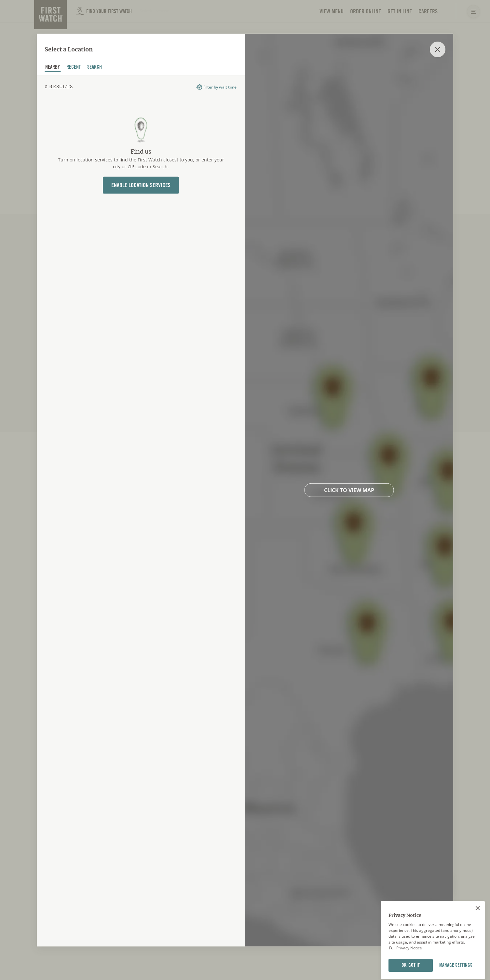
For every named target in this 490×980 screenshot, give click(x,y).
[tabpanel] (141, 511)
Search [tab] (95, 68)
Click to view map (349, 490)
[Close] (478, 939)
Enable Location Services (141, 185)
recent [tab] (74, 68)
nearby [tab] (53, 68)
